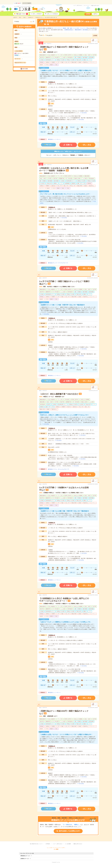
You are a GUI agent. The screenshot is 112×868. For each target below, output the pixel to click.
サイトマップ (87, 6)
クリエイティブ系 (84, 28)
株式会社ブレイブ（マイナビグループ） (58, 263)
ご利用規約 (48, 844)
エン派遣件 (17, 3)
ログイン (96, 14)
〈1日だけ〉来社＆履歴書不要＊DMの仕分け (59, 394)
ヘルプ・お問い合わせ (78, 6)
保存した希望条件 (37, 14)
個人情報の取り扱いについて (36, 844)
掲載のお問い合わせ (95, 6)
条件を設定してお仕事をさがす (69, 831)
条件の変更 (25, 69)
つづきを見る (83, 113)
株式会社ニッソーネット (54, 139)
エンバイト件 (27, 3)
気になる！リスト (22, 14)
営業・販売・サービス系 (73, 28)
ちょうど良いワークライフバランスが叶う (23, 6)
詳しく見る (87, 145)
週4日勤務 (85, 30)
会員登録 (88, 14)
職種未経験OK (78, 30)
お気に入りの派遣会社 (52, 14)
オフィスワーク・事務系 (60, 28)
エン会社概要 (68, 844)
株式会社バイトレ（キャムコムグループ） (59, 469)
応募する (69, 145)
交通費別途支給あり (69, 30)
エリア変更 (41, 9)
